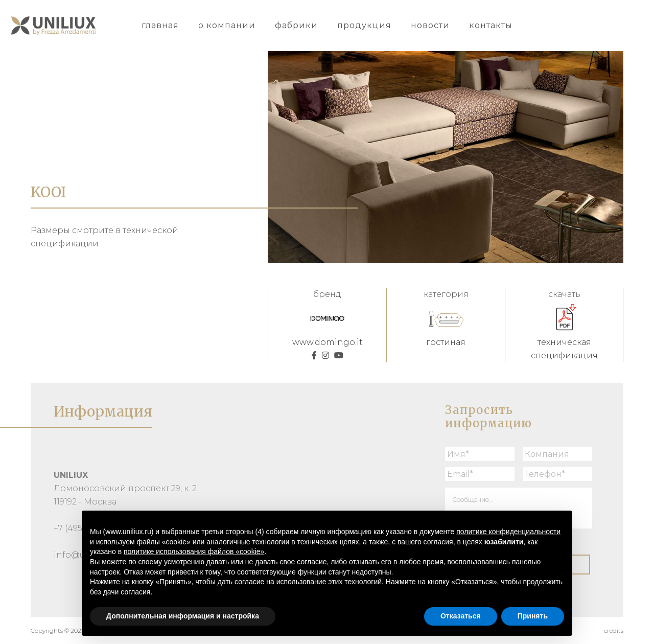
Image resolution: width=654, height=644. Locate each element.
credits (614, 630)
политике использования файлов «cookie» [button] (194, 551)
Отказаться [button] (461, 616)
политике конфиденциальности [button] (508, 532)
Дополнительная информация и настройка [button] (183, 616)
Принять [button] (533, 616)
